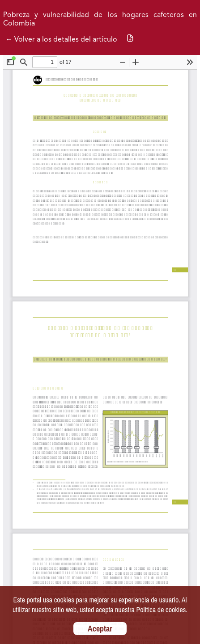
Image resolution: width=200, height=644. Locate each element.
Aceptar (100, 629)
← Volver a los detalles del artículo (61, 40)
